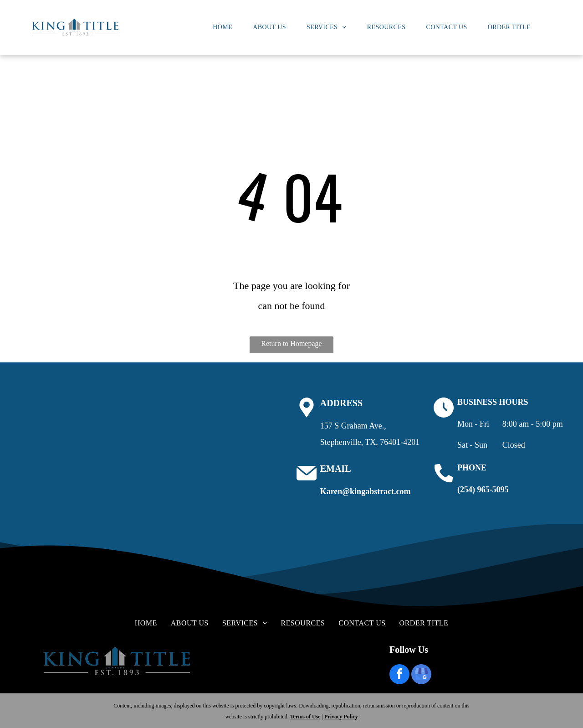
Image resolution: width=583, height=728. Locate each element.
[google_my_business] (421, 675)
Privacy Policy (341, 717)
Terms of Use (305, 717)
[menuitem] (226, 27)
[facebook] (399, 675)
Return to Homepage (291, 343)
